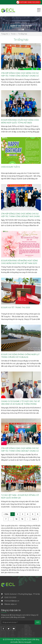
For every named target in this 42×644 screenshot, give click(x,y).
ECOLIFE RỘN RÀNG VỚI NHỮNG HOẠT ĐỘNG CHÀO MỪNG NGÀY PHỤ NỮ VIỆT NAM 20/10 (19, 262)
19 (22, 519)
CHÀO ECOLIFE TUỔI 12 (10, 167)
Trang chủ (5, 34)
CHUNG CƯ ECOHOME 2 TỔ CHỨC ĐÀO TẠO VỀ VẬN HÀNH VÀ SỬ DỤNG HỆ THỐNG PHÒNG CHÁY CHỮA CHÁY (20, 403)
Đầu (7, 514)
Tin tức (13, 34)
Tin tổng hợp (23, 34)
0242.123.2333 (10, 597)
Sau (28, 519)
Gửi (38, 622)
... (11, 519)
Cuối (34, 519)
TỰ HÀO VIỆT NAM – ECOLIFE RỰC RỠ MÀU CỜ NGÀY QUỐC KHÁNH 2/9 (20, 496)
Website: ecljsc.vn (11, 604)
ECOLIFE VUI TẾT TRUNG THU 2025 (16, 308)
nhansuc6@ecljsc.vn (12, 601)
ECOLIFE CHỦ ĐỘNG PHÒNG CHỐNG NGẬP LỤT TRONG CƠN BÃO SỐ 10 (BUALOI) (20, 356)
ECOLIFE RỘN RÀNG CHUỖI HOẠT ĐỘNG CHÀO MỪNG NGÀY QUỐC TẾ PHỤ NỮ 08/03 (20, 121)
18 (16, 519)
